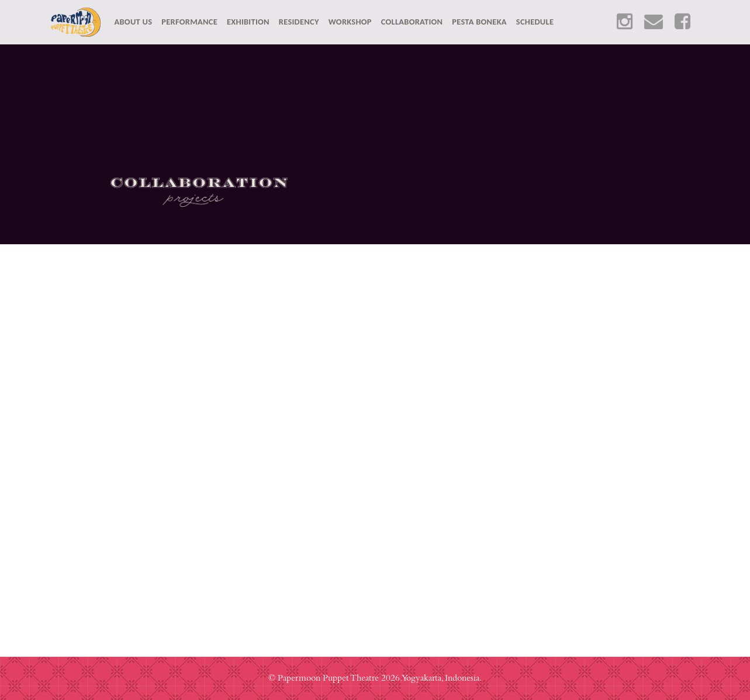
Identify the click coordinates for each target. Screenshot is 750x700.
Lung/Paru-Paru (668, 293)
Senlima (187, 406)
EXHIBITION (248, 22)
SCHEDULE (535, 22)
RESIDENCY (299, 22)
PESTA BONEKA (479, 22)
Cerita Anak (222, 293)
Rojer (519, 293)
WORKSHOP (350, 22)
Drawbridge (371, 293)
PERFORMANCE (189, 22)
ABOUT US (136, 21)
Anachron (562, 406)
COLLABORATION (412, 22)
